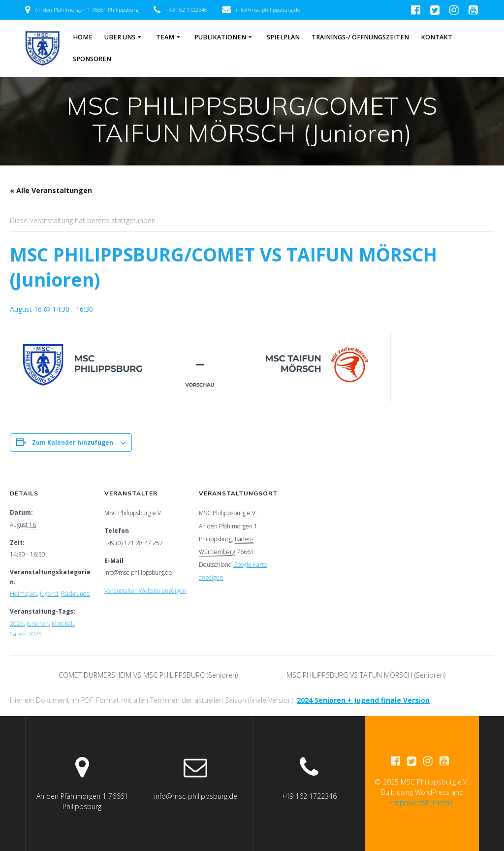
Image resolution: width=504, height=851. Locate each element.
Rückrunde (76, 594)
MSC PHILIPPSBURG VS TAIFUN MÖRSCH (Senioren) (367, 675)
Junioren (38, 624)
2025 (17, 624)
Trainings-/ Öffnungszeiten (360, 37)
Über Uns (120, 37)
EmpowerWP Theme (421, 802)
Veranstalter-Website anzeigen (145, 591)
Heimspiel (23, 594)
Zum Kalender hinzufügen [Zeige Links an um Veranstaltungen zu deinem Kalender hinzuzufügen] (73, 442)
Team (165, 37)
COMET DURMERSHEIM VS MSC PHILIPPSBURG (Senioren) (147, 675)
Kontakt (437, 37)
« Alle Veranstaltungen (51, 190)
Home (83, 37)
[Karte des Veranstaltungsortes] (345, 535)
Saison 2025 (26, 634)
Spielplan (283, 37)
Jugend (49, 594)
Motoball (63, 624)
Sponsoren (92, 59)
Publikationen (220, 37)
